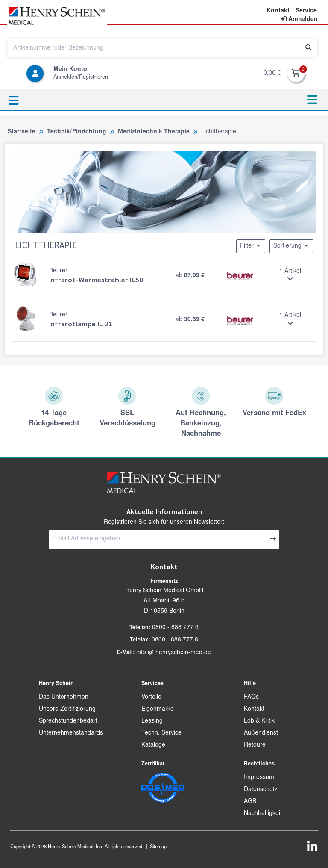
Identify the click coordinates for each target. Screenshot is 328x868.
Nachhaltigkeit (263, 814)
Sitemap (158, 847)
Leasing (152, 721)
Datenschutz (261, 790)
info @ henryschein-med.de (174, 653)
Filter (251, 246)
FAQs (251, 697)
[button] (278, 11)
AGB (250, 802)
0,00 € (272, 73)
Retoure (255, 745)
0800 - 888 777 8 (175, 640)
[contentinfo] (299, 20)
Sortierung (291, 246)
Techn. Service (161, 733)
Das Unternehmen (64, 697)
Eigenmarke (158, 709)
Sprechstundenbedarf (68, 721)
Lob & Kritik (259, 721)
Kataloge (153, 745)
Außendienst (261, 733)
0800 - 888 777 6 (175, 628)
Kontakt (254, 709)
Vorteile (151, 697)
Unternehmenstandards (71, 733)
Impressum (259, 778)
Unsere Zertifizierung (67, 709)
